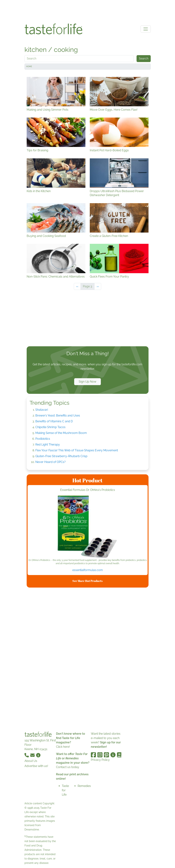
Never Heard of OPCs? (51, 462)
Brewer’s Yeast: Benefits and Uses (58, 415)
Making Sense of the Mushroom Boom (61, 433)
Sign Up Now (87, 382)
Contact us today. (68, 767)
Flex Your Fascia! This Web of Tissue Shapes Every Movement (77, 450)
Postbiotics (43, 439)
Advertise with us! (36, 766)
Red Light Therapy (48, 445)
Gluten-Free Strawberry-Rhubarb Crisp (61, 456)
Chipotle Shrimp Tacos (50, 427)
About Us (31, 761)
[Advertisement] (88, 11)
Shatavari (42, 410)
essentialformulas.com (88, 570)
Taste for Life (65, 790)
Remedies (84, 786)
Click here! (63, 747)
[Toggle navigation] (146, 29)
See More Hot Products (87, 581)
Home (29, 66)
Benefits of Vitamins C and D (54, 421)
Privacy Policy (100, 760)
